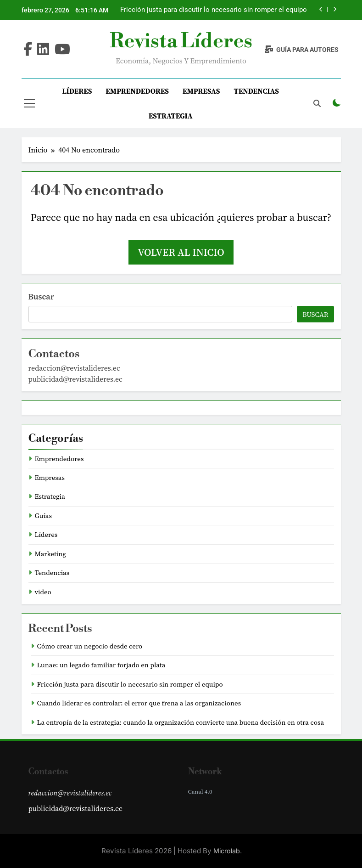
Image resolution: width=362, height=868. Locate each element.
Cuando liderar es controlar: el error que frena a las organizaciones (139, 703)
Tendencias (256, 91)
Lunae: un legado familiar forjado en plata (101, 665)
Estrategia (171, 116)
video (43, 592)
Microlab (227, 851)
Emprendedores (137, 91)
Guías (43, 516)
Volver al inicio (181, 252)
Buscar (41, 296)
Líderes (77, 91)
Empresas (201, 91)
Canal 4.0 (200, 792)
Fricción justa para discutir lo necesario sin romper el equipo (214, 10)
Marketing (51, 554)
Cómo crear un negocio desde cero (90, 646)
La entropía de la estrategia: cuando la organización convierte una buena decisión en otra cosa (181, 722)
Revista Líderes (181, 41)
